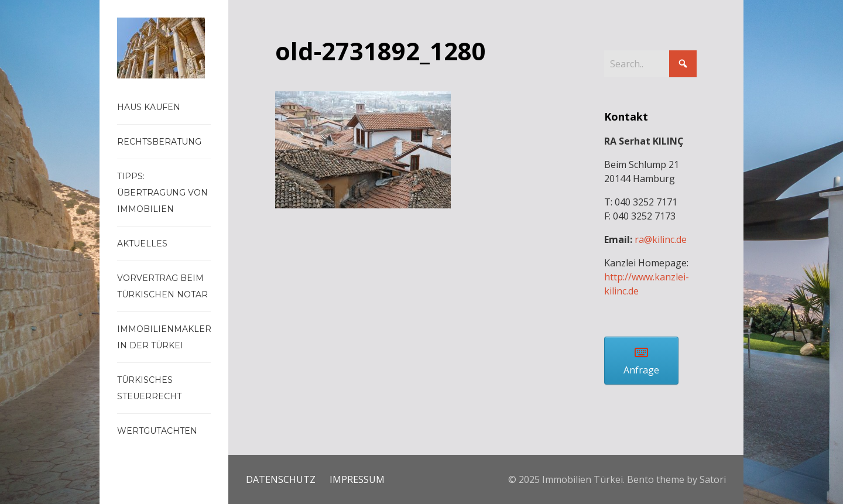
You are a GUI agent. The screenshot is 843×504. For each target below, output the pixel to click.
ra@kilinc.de (661, 239)
